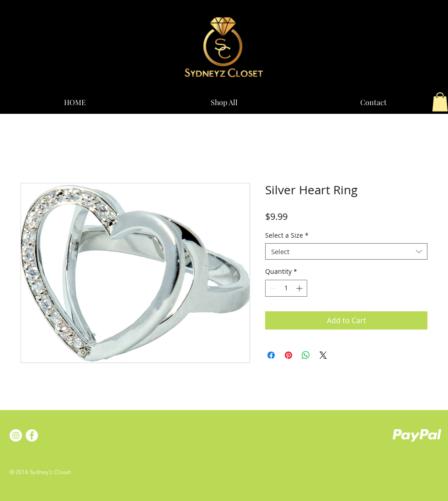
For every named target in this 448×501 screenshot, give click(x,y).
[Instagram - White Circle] (16, 435)
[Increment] (300, 288)
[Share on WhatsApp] (306, 355)
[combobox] (346, 251)
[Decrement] (272, 288)
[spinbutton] (286, 288)
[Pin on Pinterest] (288, 355)
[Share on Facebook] (271, 355)
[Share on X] (323, 355)
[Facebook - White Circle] (32, 435)
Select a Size (287, 236)
